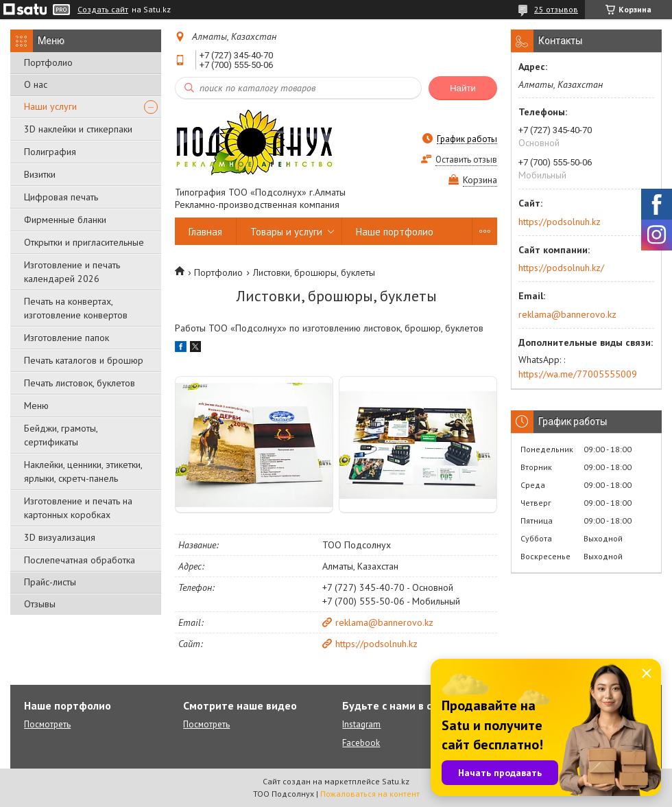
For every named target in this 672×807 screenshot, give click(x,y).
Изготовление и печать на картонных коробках (78, 508)
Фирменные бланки (65, 220)
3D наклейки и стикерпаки (78, 129)
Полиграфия (50, 152)
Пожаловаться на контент (370, 794)
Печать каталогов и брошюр (84, 360)
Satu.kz (396, 781)
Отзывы (40, 604)
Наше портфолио (395, 232)
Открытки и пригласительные (84, 242)
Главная (205, 232)
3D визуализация (60, 537)
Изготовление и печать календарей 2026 (72, 272)
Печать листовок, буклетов (80, 383)
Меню (36, 406)
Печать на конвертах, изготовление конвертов (76, 308)
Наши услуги (50, 106)
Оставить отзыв (466, 160)
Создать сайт (103, 10)
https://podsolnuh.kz (376, 644)
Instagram (361, 724)
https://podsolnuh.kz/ (561, 268)
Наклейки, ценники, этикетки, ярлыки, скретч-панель (83, 471)
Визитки (40, 174)
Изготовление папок (67, 338)
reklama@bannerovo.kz (384, 622)
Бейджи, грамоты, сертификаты (61, 435)
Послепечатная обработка (80, 560)
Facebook (361, 743)
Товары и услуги (286, 232)
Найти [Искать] (463, 88)
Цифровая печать (61, 197)
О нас (36, 84)
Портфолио (48, 62)
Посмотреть (47, 724)
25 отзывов (556, 9)
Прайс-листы (50, 582)
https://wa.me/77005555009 (578, 374)
